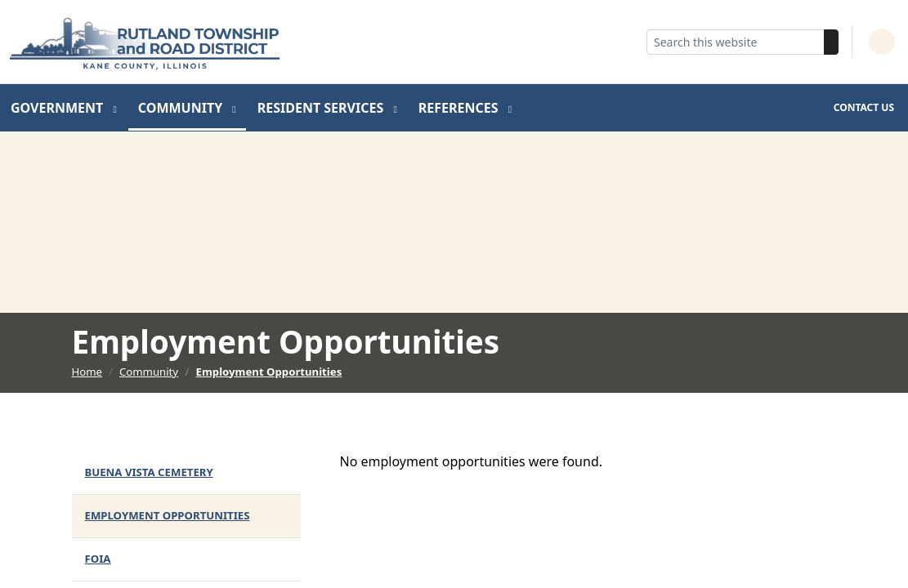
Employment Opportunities (269, 372)
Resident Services (322, 108)
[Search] (831, 42)
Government (58, 108)
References (460, 108)
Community (182, 108)
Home (87, 372)
